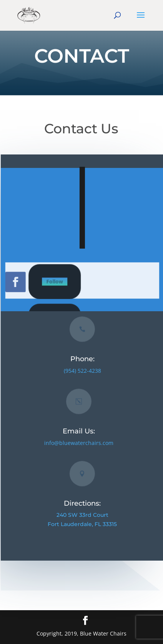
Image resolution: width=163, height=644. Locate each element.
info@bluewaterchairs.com (80, 443)
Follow (57, 281)
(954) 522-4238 (83, 371)
